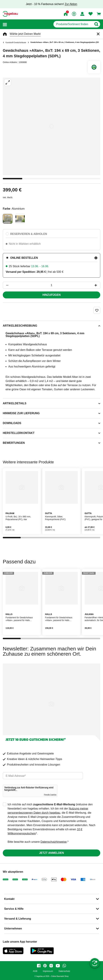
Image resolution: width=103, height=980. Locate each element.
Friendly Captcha (50, 795)
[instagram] (51, 966)
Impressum (48, 971)
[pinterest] (45, 966)
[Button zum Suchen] (96, 24)
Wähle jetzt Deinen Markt (25, 34)
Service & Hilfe (14, 909)
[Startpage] (10, 14)
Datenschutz (64, 971)
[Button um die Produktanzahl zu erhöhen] (97, 285)
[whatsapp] (64, 966)
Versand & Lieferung (18, 919)
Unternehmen (13, 929)
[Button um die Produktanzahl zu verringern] (6, 285)
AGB (35, 971)
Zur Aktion (71, 4)
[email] (43, 776)
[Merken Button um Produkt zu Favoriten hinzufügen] (97, 310)
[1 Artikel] (51, 285)
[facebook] (39, 966)
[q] (73, 24)
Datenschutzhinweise (53, 842)
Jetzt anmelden (51, 853)
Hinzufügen (52, 295)
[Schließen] (98, 34)
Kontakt (9, 899)
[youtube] (58, 966)
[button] (5, 24)
